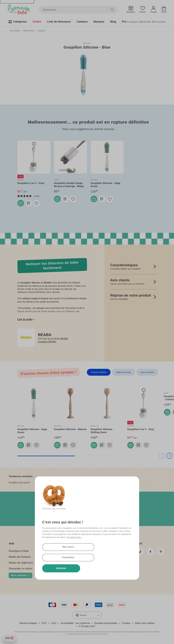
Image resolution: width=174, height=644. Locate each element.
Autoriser (58, 568)
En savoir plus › (74, 547)
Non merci (58, 557)
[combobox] (87, 617)
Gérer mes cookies (145, 625)
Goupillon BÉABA (47, 342)
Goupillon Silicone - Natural (70, 430)
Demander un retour (20, 570)
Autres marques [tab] (147, 373)
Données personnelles (106, 625)
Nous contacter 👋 (20, 577)
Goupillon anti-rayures (19, 484)
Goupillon (41, 30)
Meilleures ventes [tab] (124, 373)
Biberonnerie (29, 30)
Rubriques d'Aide (19, 553)
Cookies (126, 625)
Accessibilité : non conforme (75, 625)
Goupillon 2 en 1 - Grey (31, 183)
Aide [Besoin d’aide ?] (9, 638)
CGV (44, 625)
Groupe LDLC (88, 628)
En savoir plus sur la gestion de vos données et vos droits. (87, 636)
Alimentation (15, 30)
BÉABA (87, 43)
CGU (54, 625)
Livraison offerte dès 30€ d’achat (146, 22)
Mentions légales (28, 625)
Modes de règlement (21, 564)
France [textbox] (83, 617)
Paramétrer (93, 557)
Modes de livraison (20, 558)
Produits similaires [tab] (99, 373)
